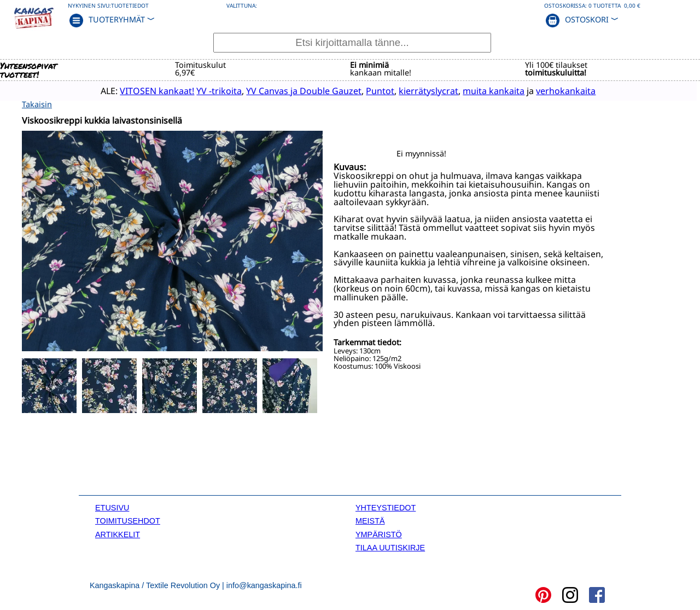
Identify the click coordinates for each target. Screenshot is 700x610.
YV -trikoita (204, 90)
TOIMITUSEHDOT (128, 520)
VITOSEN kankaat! (142, 90)
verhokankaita (550, 90)
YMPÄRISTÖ (379, 533)
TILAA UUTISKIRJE (390, 547)
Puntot (365, 90)
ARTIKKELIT (118, 533)
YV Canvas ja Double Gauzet (288, 90)
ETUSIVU (112, 507)
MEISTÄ (370, 520)
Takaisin (37, 103)
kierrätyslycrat (413, 90)
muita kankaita (478, 90)
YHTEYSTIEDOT (386, 507)
